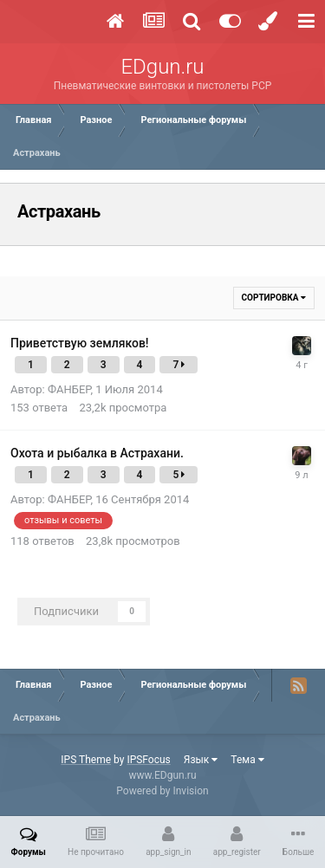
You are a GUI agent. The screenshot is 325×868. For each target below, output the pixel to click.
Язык (201, 760)
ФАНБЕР (69, 389)
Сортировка (274, 298)
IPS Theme (86, 760)
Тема (247, 760)
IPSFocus (148, 760)
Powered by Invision (162, 791)
